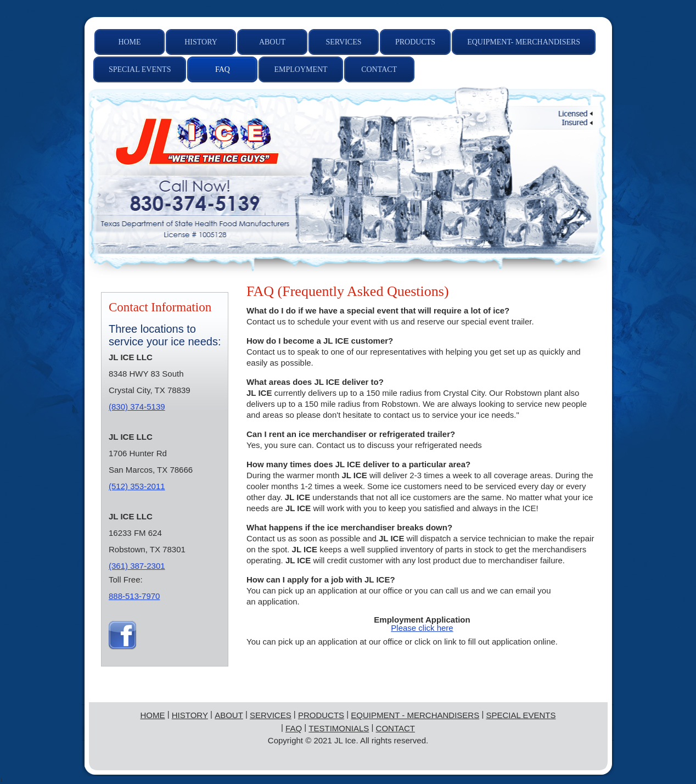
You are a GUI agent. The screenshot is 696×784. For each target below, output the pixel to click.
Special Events (521, 715)
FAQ (294, 728)
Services (271, 715)
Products (321, 715)
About (229, 715)
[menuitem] (130, 42)
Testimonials (339, 728)
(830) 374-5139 (137, 407)
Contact (395, 728)
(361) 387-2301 (137, 566)
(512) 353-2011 (137, 486)
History (190, 715)
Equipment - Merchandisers (415, 715)
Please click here (422, 628)
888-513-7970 (134, 596)
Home (153, 715)
